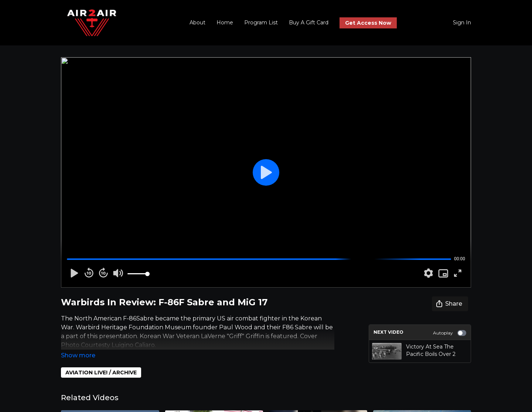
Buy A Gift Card (309, 23)
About (197, 23)
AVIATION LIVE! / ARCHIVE (101, 362)
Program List (261, 23)
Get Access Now (368, 23)
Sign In (462, 23)
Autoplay (450, 333)
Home (225, 23)
